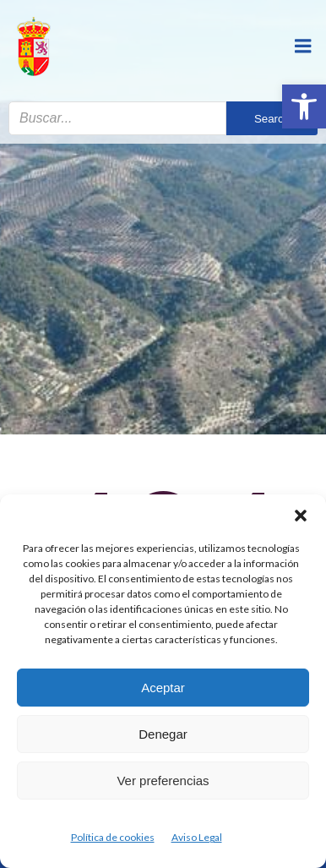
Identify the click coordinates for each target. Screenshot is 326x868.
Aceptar (163, 688)
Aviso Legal (197, 837)
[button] (304, 106)
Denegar (163, 734)
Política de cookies (113, 837)
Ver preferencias (163, 781)
